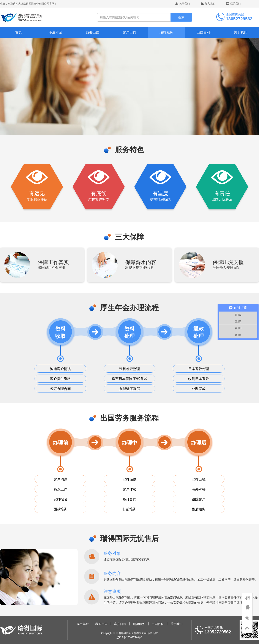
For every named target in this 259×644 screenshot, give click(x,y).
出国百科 (204, 32)
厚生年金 (55, 32)
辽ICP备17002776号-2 (129, 638)
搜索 (181, 17)
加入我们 (210, 4)
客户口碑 (129, 32)
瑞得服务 (166, 32)
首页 (19, 32)
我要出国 (93, 32)
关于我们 (185, 4)
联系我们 (235, 4)
